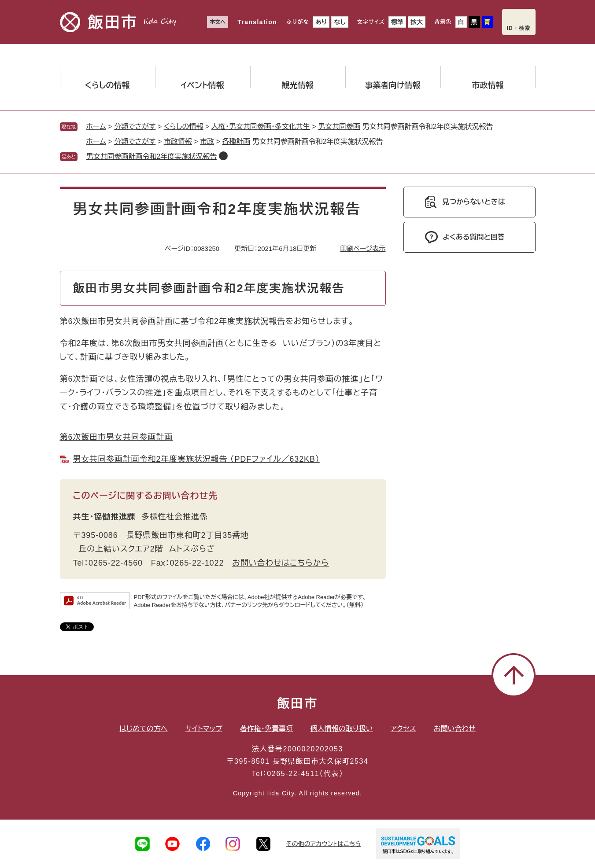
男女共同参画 (339, 127)
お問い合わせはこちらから (281, 563)
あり (321, 22)
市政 (207, 142)
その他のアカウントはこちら (324, 844)
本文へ (218, 22)
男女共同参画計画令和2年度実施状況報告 (152, 156)
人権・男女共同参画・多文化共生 (261, 127)
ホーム (96, 127)
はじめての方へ (143, 729)
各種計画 (236, 142)
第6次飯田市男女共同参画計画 (116, 437)
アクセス (403, 729)
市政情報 (178, 142)
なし (340, 22)
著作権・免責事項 (266, 729)
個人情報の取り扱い (342, 729)
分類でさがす (135, 127)
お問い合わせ (455, 729)
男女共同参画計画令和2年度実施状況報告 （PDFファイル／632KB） (196, 459)
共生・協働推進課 (104, 517)
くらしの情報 (184, 127)
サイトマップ (204, 729)
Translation (257, 22)
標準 (397, 22)
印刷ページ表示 (363, 248)
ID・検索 (519, 28)
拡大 (417, 22)
